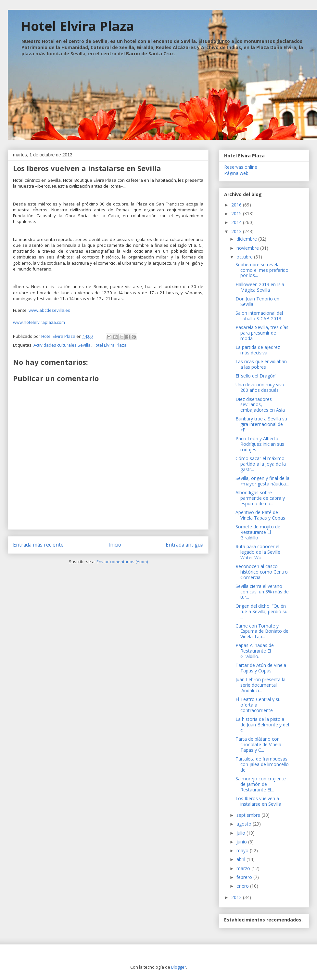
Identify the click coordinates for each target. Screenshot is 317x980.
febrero (245, 877)
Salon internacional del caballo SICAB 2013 (259, 316)
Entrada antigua (184, 545)
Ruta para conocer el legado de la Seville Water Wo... (258, 552)
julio (241, 833)
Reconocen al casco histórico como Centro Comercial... (262, 572)
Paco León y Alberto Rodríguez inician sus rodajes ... (260, 444)
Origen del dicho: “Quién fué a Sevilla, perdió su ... (261, 611)
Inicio (115, 545)
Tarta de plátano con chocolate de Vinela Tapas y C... (258, 744)
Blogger (179, 967)
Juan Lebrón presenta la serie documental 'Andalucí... (260, 685)
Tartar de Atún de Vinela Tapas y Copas (261, 668)
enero (243, 886)
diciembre (247, 239)
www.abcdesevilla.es (49, 310)
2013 (237, 231)
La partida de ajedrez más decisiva (258, 350)
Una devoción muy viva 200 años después (260, 387)
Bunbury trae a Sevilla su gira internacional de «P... (261, 424)
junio (242, 842)
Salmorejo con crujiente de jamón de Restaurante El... (261, 784)
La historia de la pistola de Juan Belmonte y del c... (262, 725)
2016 (237, 205)
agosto (245, 824)
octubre (245, 257)
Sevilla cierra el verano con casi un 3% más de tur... (262, 592)
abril (241, 859)
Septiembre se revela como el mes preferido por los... (262, 270)
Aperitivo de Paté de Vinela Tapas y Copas (260, 515)
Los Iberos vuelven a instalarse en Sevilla (258, 801)
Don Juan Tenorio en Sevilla (257, 301)
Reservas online (241, 167)
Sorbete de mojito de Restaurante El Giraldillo (258, 532)
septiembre (249, 815)
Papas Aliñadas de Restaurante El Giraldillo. (255, 651)
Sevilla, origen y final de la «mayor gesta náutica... (262, 481)
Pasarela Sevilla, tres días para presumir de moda (262, 333)
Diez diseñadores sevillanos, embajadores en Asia (260, 405)
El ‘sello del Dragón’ (256, 376)
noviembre (248, 248)
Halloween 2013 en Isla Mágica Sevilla (260, 287)
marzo (244, 868)
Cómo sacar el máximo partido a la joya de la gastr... (261, 464)
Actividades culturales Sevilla (62, 345)
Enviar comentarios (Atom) (122, 562)
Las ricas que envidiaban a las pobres (261, 364)
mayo (243, 850)
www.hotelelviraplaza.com (39, 322)
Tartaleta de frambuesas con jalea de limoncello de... (262, 764)
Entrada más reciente (38, 545)
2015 (237, 213)
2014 (237, 222)
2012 (237, 897)
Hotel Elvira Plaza (77, 26)
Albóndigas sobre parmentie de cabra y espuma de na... (260, 498)
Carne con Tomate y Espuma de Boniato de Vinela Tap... (262, 631)
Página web (236, 173)
